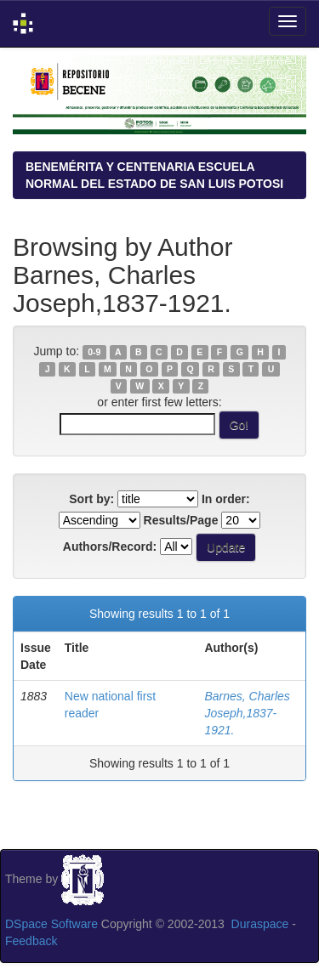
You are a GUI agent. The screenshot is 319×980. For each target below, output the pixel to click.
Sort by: (91, 499)
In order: (226, 499)
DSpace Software (51, 924)
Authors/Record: (110, 547)
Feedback (31, 941)
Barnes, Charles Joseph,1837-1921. (247, 713)
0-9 (94, 352)
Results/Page (181, 520)
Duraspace (260, 924)
